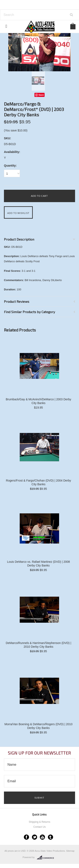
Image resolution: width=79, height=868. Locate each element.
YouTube (42, 837)
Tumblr (50, 837)
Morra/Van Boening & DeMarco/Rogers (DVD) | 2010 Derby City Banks (39, 726)
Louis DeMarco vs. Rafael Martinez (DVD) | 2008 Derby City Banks (38, 564)
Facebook (26, 837)
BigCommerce (47, 857)
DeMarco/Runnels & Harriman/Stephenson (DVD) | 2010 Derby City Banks (39, 645)
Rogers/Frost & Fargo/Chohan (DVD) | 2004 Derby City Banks (38, 482)
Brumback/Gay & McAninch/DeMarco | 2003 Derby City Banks (39, 401)
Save (41, 95)
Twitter (35, 837)
